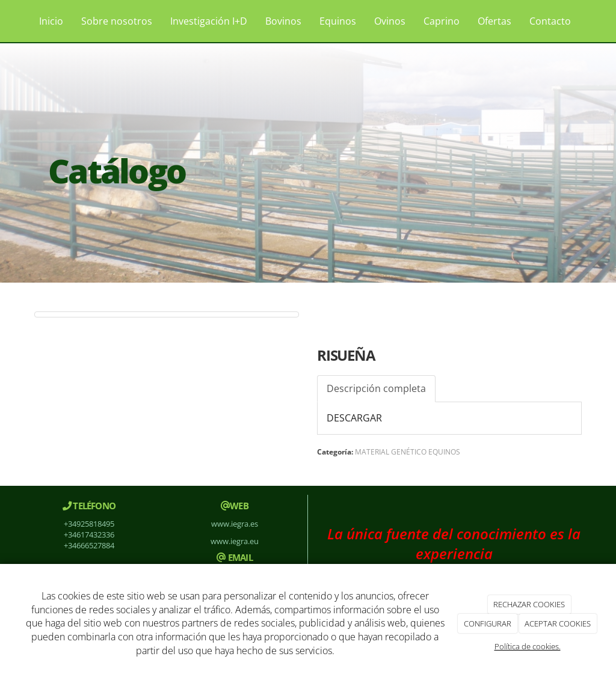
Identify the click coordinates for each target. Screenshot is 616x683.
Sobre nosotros (117, 21)
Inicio (51, 21)
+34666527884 (89, 545)
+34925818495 (89, 524)
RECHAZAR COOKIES (529, 604)
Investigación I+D (209, 21)
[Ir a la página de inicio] (13, 21)
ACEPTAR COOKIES (558, 623)
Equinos (338, 21)
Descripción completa (376, 388)
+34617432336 (89, 534)
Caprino (442, 21)
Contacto (550, 21)
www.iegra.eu (235, 541)
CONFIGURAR (488, 623)
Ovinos (390, 21)
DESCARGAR (354, 418)
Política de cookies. (528, 646)
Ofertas (494, 21)
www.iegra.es (235, 524)
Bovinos (283, 21)
